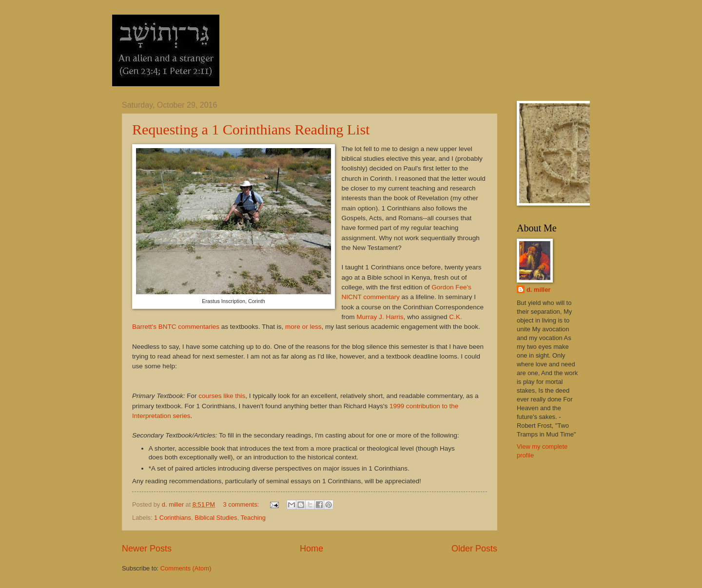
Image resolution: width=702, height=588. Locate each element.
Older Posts (474, 549)
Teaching (253, 518)
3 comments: (242, 504)
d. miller (538, 290)
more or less (303, 327)
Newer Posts (147, 549)
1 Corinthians (173, 518)
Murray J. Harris (380, 317)
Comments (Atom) (186, 568)
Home (312, 549)
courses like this (222, 396)
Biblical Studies (216, 518)
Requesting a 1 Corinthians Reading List (251, 129)
